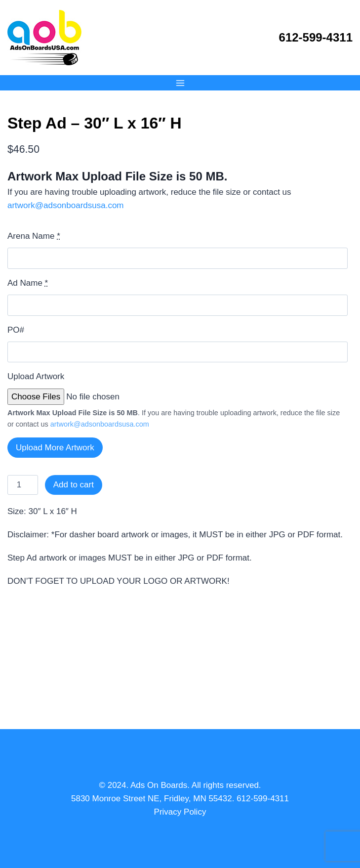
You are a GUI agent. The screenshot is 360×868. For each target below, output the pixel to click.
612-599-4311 (316, 37)
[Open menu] (180, 83)
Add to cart (74, 485)
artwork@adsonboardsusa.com (66, 205)
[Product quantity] (23, 485)
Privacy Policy (180, 812)
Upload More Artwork (55, 448)
